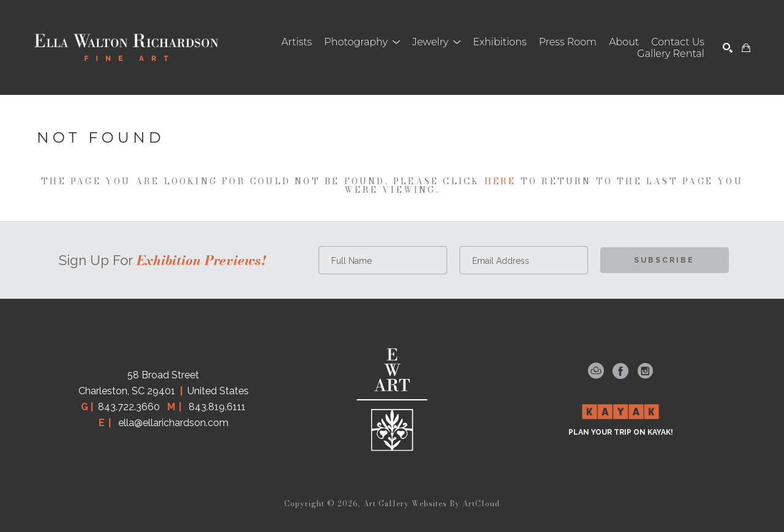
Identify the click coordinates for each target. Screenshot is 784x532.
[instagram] (645, 371)
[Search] (728, 48)
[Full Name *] (383, 260)
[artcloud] (596, 371)
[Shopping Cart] (746, 48)
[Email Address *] (524, 260)
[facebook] (620, 371)
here (500, 181)
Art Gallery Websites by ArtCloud (432, 504)
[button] (362, 42)
